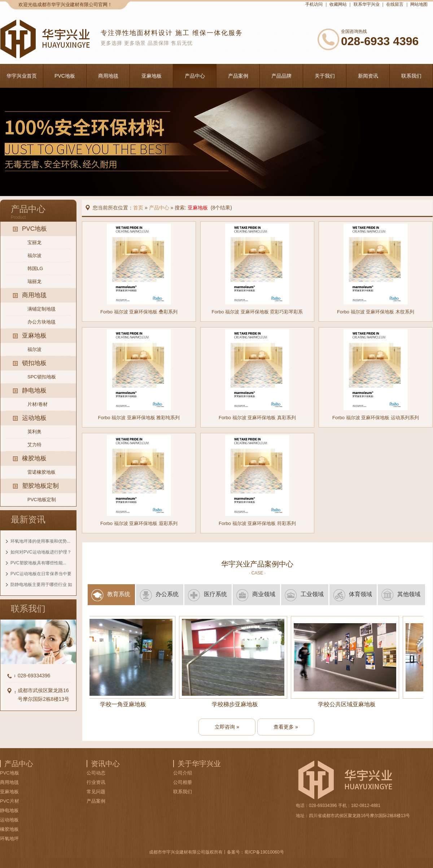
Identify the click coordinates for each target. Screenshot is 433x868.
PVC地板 (65, 76)
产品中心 (195, 76)
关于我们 (325, 76)
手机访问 (314, 4)
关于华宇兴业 (199, 764)
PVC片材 (10, 801)
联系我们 (411, 76)
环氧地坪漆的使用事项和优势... (40, 541)
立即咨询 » (227, 727)
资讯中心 (105, 764)
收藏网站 (338, 4)
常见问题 (96, 792)
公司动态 (96, 773)
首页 (138, 208)
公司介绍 (183, 773)
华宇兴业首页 (22, 76)
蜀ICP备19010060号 (264, 852)
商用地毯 (108, 76)
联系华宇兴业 (367, 4)
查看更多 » (286, 727)
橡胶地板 (9, 829)
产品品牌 (281, 76)
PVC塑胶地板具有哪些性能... (38, 563)
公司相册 (183, 782)
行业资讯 (96, 782)
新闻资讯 (368, 76)
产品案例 (238, 76)
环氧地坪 (9, 839)
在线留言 (395, 4)
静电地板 (9, 810)
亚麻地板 (152, 76)
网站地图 (419, 4)
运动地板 (9, 820)
